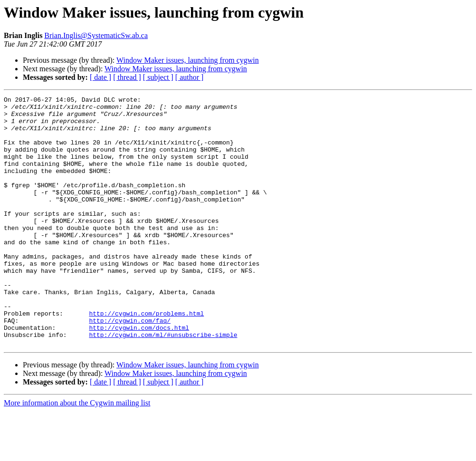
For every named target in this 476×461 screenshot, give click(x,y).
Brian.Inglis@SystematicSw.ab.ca (96, 35)
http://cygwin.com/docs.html (139, 375)
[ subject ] (158, 77)
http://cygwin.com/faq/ (130, 366)
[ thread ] (127, 77)
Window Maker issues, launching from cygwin (188, 60)
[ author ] (190, 77)
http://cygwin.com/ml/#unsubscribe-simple (163, 383)
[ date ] (100, 77)
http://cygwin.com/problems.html (146, 357)
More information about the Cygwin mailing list (77, 453)
